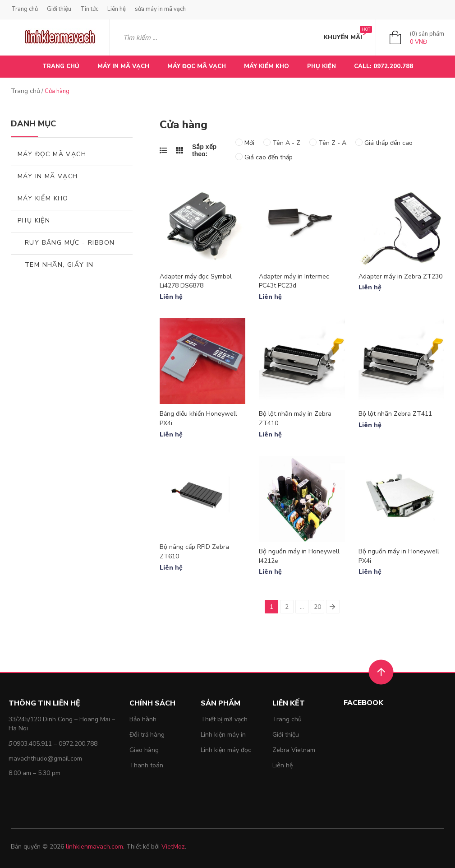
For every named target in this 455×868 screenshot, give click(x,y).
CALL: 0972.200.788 (384, 66)
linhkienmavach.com (94, 847)
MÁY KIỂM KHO (267, 66)
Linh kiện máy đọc (226, 750)
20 (317, 607)
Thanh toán (146, 765)
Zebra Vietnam (294, 750)
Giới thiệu (59, 9)
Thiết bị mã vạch (224, 719)
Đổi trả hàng (147, 735)
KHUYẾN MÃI (343, 37)
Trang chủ (25, 9)
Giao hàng (144, 750)
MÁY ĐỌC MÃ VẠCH (197, 66)
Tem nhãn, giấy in (59, 265)
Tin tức (89, 9)
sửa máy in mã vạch (160, 9)
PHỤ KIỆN (322, 66)
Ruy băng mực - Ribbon (70, 243)
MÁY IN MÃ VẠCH (123, 66)
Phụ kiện (34, 220)
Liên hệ (117, 9)
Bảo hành (143, 719)
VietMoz (173, 847)
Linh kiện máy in (223, 735)
